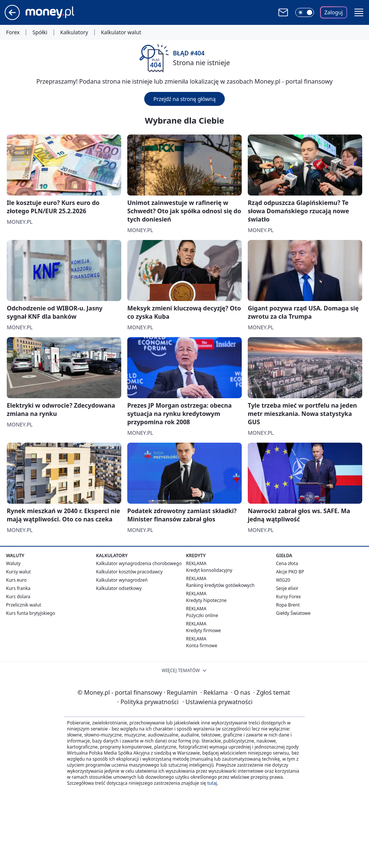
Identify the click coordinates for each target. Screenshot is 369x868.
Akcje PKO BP (290, 572)
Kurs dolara (18, 597)
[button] (359, 12)
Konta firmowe (202, 646)
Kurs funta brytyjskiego (30, 613)
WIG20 (283, 580)
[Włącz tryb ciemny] (305, 12)
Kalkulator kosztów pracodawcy (129, 572)
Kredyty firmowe (204, 630)
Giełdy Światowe (293, 613)
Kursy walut (18, 572)
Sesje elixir (287, 588)
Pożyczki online (202, 615)
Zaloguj (334, 12)
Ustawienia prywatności (217, 702)
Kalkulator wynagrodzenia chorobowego (139, 563)
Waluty (13, 563)
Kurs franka (18, 588)
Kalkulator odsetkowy (119, 588)
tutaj (212, 783)
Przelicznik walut (24, 605)
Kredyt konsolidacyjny (209, 570)
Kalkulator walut (121, 32)
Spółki (40, 32)
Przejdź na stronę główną (184, 99)
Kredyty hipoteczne (206, 600)
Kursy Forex (288, 597)
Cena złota (287, 563)
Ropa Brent (288, 605)
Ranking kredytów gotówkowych (220, 585)
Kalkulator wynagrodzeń (122, 580)
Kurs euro (16, 580)
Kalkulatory (74, 32)
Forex (13, 32)
